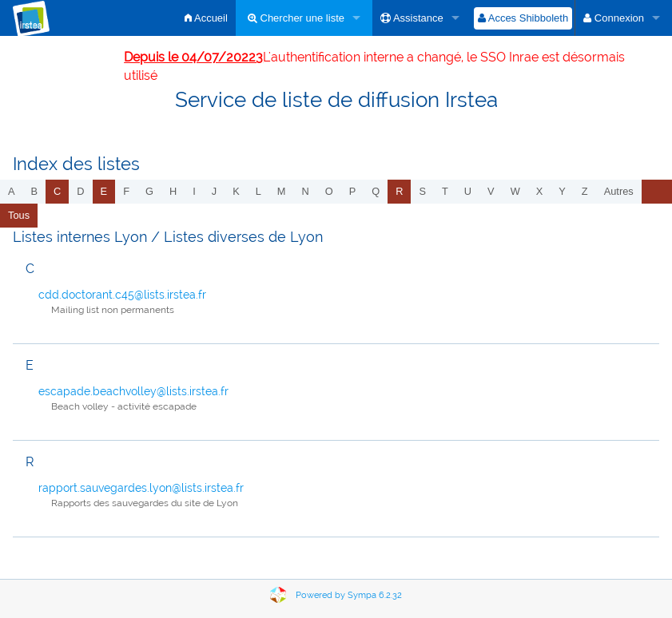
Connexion (614, 18)
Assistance (412, 18)
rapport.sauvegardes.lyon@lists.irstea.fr (141, 488)
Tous (19, 215)
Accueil (206, 18)
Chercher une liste (296, 18)
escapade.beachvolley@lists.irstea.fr (133, 391)
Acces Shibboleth (523, 18)
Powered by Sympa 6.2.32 (349, 595)
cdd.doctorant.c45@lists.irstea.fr (122, 295)
